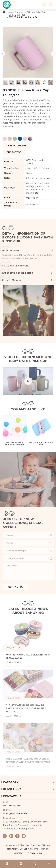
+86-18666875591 (12, 806)
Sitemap (18, 853)
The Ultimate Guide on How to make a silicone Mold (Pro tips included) (26, 710)
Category (20, 12)
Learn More (13, 664)
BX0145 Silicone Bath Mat (41, 445)
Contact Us (12, 796)
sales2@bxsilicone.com (15, 814)
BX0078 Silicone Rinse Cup (24, 17)
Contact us (14, 152)
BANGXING (7, 258)
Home (10, 12)
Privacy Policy (35, 853)
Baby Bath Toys (17, 15)
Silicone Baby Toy (36, 12)
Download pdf (16, 146)
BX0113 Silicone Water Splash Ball (15, 445)
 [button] (53, 53)
